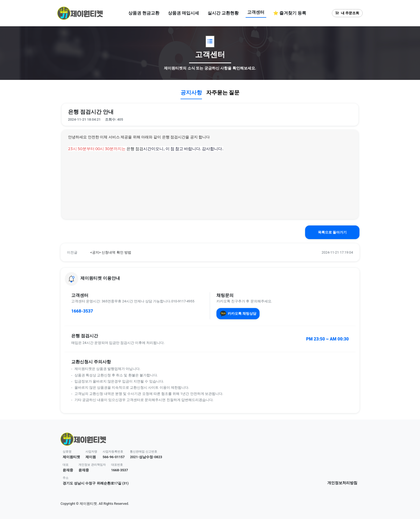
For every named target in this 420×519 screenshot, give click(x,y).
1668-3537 (82, 311)
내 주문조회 (347, 13)
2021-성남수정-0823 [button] (146, 457)
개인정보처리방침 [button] (342, 483)
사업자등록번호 (113, 452)
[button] (210, 252)
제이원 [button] (91, 457)
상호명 (67, 452)
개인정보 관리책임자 (92, 465)
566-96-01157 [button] (114, 457)
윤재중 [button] (68, 470)
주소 (66, 478)
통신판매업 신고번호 (144, 452)
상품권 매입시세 (183, 13)
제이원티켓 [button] (71, 457)
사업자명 (91, 452)
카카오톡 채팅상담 (238, 314)
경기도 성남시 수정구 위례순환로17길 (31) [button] (96, 483)
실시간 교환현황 (223, 13)
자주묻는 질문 (223, 92)
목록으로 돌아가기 (332, 232)
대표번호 (117, 465)
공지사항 (191, 92)
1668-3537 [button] (120, 470)
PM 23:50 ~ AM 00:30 (327, 339)
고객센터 (256, 12)
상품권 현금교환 (144, 13)
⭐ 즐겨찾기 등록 (290, 13)
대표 (66, 465)
